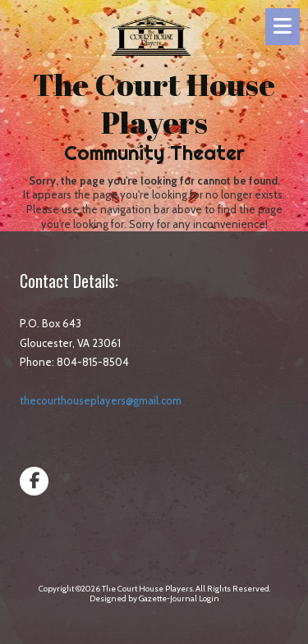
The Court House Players (154, 103)
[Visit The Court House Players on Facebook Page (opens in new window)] (34, 481)
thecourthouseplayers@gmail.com (101, 400)
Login (209, 598)
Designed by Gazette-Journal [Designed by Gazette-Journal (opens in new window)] (143, 598)
